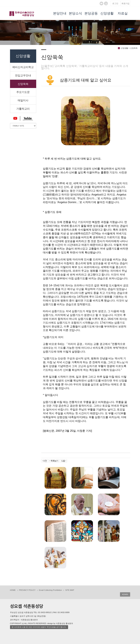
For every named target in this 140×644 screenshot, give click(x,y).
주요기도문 (23, 92)
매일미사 (23, 100)
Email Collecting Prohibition (50, 590)
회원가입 (125, 3)
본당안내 (60, 13)
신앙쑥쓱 (23, 84)
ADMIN (125, 594)
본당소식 (75, 13)
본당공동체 (91, 16)
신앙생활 (107, 13)
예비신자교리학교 (23, 67)
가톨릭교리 (23, 109)
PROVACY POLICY (27, 590)
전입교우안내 (23, 75)
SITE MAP (70, 590)
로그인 (115, 3)
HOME (13, 590)
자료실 (123, 13)
